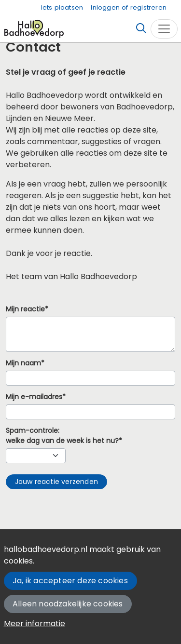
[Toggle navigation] (164, 29)
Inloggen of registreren (129, 7)
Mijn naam (23, 363)
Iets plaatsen (62, 7)
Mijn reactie (25, 309)
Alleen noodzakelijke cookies (68, 604)
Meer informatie (35, 624)
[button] (56, 482)
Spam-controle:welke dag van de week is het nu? (62, 436)
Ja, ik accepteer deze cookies (70, 581)
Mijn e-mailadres (34, 397)
